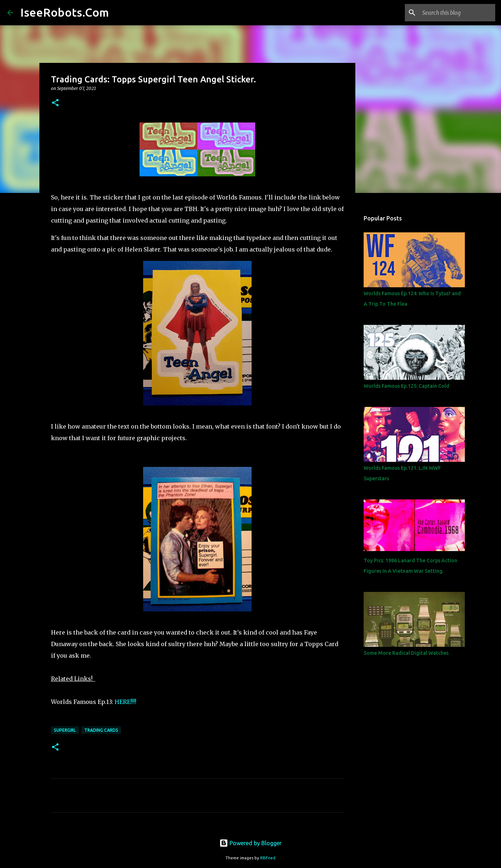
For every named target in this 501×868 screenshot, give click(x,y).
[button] (55, 103)
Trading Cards (101, 730)
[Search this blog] (457, 13)
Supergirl (65, 730)
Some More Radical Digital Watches (406, 653)
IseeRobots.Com (65, 12)
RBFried (268, 858)
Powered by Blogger (250, 843)
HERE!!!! (125, 702)
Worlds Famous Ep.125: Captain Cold (406, 386)
